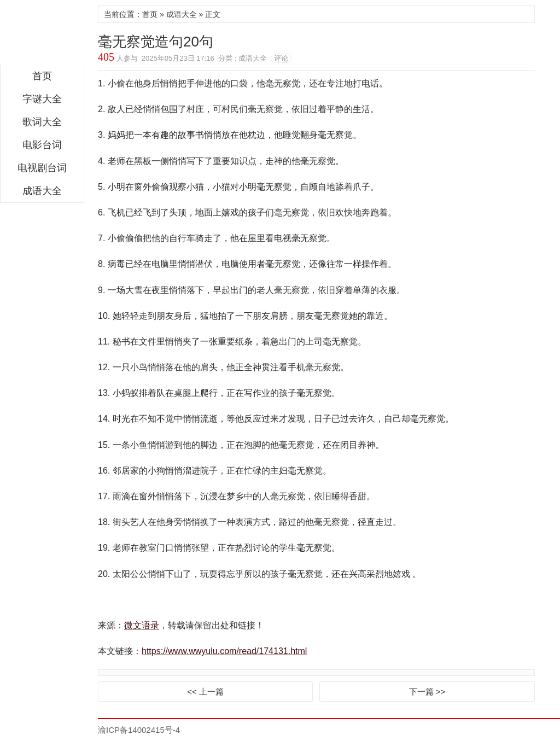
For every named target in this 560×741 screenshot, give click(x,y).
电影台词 (42, 145)
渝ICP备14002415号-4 (139, 730)
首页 (42, 76)
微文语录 (42, 35)
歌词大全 (42, 122)
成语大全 (42, 191)
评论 (281, 58)
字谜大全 (42, 99)
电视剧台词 (42, 168)
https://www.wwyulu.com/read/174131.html (224, 651)
